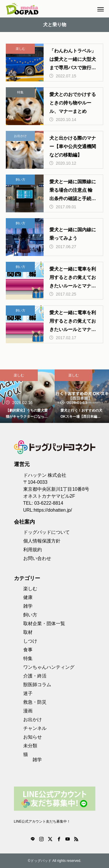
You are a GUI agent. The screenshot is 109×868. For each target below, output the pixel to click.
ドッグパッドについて (47, 532)
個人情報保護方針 (42, 541)
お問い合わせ (37, 558)
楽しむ (20, 49)
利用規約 (33, 550)
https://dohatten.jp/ (53, 510)
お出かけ (20, 136)
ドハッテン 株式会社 (45, 475)
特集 (20, 92)
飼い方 (20, 179)
